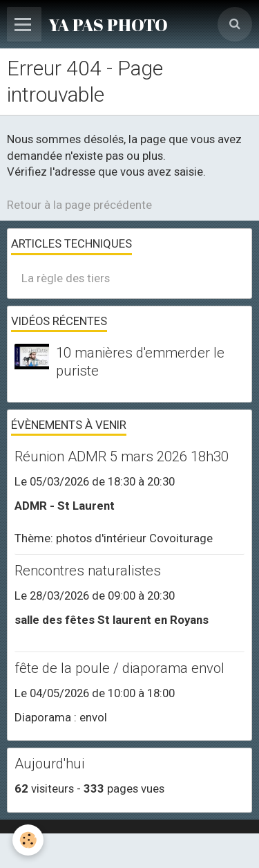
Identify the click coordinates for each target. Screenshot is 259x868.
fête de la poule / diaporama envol (119, 668)
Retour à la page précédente (79, 205)
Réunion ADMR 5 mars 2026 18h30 (122, 456)
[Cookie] (28, 840)
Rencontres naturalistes (88, 571)
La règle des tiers (66, 278)
